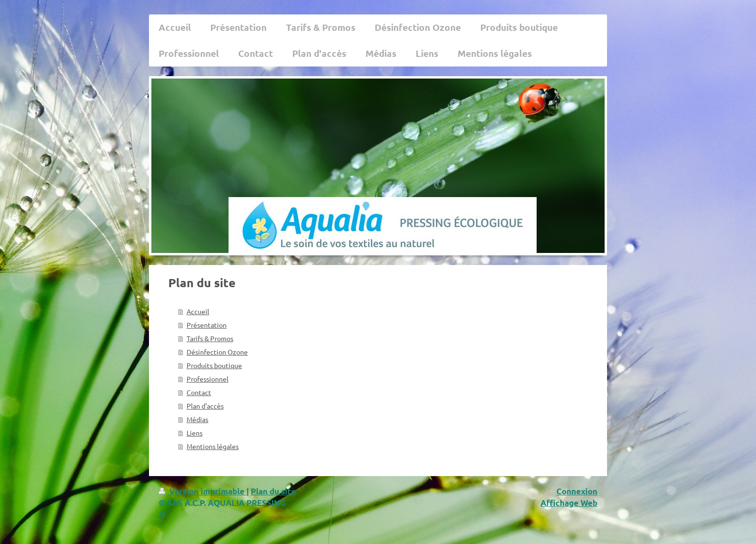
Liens (195, 433)
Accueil (198, 311)
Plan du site (273, 491)
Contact (199, 392)
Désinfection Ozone (217, 352)
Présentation (207, 325)
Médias (197, 419)
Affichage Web (569, 503)
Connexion (577, 491)
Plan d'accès (205, 406)
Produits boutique (214, 365)
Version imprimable (202, 491)
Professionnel (208, 379)
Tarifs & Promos (210, 338)
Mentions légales (213, 446)
